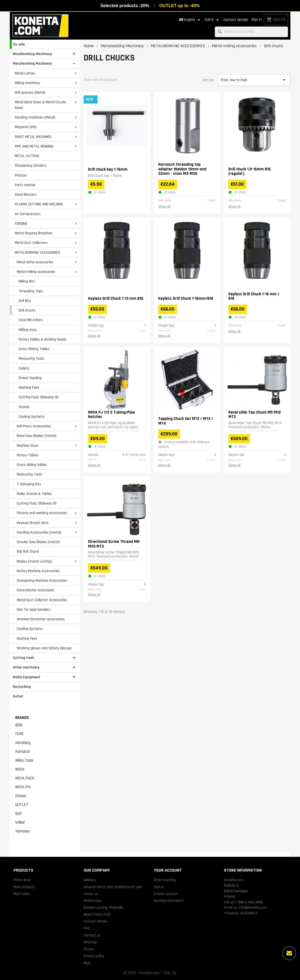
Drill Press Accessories (34, 426)
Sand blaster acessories (35, 590)
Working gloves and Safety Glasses (44, 648)
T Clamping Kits (29, 484)
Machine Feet (29, 387)
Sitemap (90, 942)
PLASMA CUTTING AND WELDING (39, 204)
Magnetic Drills (26, 127)
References (93, 901)
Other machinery (26, 667)
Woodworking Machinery (32, 54)
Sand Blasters (26, 194)
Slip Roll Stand (28, 551)
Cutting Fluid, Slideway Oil (39, 397)
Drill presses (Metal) (30, 92)
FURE (20, 734)
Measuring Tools (31, 358)
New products (24, 887)
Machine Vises (28, 445)
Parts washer (25, 185)
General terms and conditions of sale (113, 887)
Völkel (20, 822)
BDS (19, 725)
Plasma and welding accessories (42, 513)
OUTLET (22, 805)
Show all (164, 207)
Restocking (22, 687)
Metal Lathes (25, 73)
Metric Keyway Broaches (34, 233)
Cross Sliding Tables (34, 349)
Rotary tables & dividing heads (43, 339)
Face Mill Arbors (31, 320)
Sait (19, 814)
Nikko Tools (24, 760)
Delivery (90, 880)
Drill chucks (27, 310)
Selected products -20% (125, 6)
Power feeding (30, 378)
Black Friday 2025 (97, 914)
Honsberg (23, 743)
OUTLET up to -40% (179, 6)
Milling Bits (27, 281)
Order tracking (165, 880)
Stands (24, 407)
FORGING (21, 223)
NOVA (20, 769)
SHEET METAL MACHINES (33, 137)
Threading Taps (31, 291)
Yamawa (22, 831)
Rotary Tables (28, 455)
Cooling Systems (32, 416)
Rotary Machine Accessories (38, 571)
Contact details (236, 20)
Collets (24, 368)
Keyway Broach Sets (33, 523)
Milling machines (27, 83)
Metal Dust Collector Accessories (42, 600)
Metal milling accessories (36, 272)
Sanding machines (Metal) (35, 117)
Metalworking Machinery (32, 63)
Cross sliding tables (32, 465)
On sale (19, 44)
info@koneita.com (253, 907)
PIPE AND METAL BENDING (34, 146)
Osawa (21, 796)
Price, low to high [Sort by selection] (254, 80)
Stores (89, 949)
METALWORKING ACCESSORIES (37, 252)
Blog (87, 963)
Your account (168, 870)
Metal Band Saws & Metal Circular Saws (41, 105)
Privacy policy (94, 956)
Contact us (92, 935)
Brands (22, 718)
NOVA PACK (25, 778)
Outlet (18, 696)
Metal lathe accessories (35, 262)
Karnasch (23, 752)
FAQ (87, 928)
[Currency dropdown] (213, 20)
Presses (21, 175)
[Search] (251, 32)
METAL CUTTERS (27, 156)
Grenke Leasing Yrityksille (103, 907)
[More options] (289, 953)
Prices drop (22, 880)
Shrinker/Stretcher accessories (41, 619)
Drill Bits (25, 301)
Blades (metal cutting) (34, 561)
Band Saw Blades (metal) (37, 436)
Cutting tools (24, 658)
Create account (166, 894)
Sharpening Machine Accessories (42, 580)
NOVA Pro (23, 787)
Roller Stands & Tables (34, 494)
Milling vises (28, 330)
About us (91, 894)
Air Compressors (28, 214)
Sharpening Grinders (31, 165)
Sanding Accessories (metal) (39, 532)
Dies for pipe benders (33, 609)
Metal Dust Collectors (31, 243)
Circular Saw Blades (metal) (38, 542)
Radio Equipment (27, 677)
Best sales (22, 894)
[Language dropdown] (190, 20)
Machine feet (27, 638)
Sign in (257, 20)
